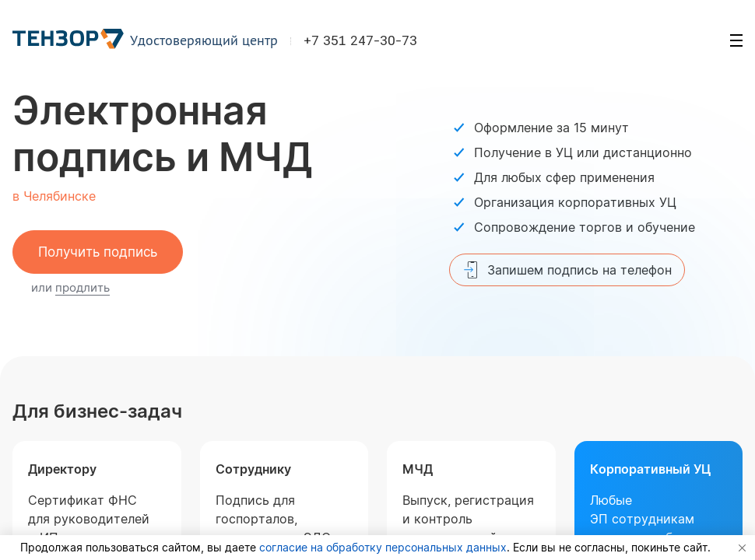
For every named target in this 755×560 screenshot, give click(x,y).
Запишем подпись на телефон (567, 270)
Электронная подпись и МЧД (163, 134)
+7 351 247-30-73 (361, 42)
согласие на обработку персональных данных (383, 547)
